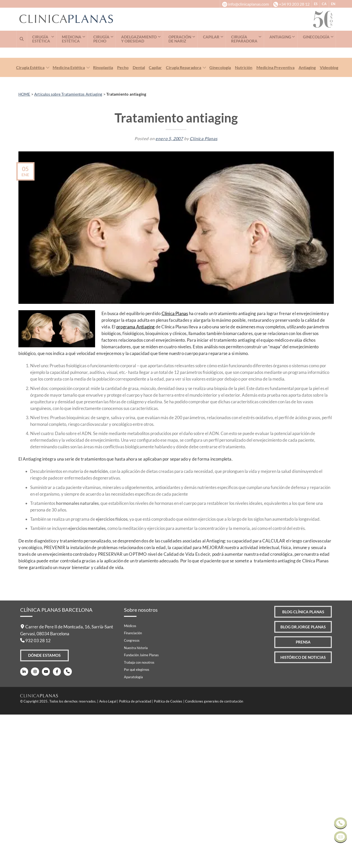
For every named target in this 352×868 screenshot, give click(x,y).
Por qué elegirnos (137, 823)
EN (333, 4)
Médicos (130, 779)
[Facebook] (55, 826)
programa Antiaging (136, 480)
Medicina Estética (69, 221)
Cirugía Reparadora (184, 221)
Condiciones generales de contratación (214, 855)
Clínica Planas (203, 292)
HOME (24, 248)
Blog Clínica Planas (301, 766)
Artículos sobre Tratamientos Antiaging (68, 248)
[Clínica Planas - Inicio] (166, 19)
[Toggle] (47, 221)
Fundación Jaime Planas (141, 808)
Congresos (132, 794)
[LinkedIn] (24, 826)
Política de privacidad (135, 855)
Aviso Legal (108, 855)
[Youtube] (44, 826)
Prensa (301, 798)
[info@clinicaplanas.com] (245, 4)
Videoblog (329, 221)
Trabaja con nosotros (139, 816)
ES (316, 4)
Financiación (133, 786)
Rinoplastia (103, 221)
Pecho (123, 221)
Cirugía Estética (30, 221)
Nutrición (244, 221)
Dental (139, 221)
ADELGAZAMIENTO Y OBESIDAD (139, 39)
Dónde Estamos (45, 809)
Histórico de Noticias (301, 814)
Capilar (155, 221)
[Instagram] (34, 826)
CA (324, 4)
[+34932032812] (291, 4)
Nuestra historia (136, 801)
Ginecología (220, 221)
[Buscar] (22, 39)
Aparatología (133, 830)
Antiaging (307, 221)
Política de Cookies (168, 855)
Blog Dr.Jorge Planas (301, 782)
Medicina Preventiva (275, 221)
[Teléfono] (65, 826)
